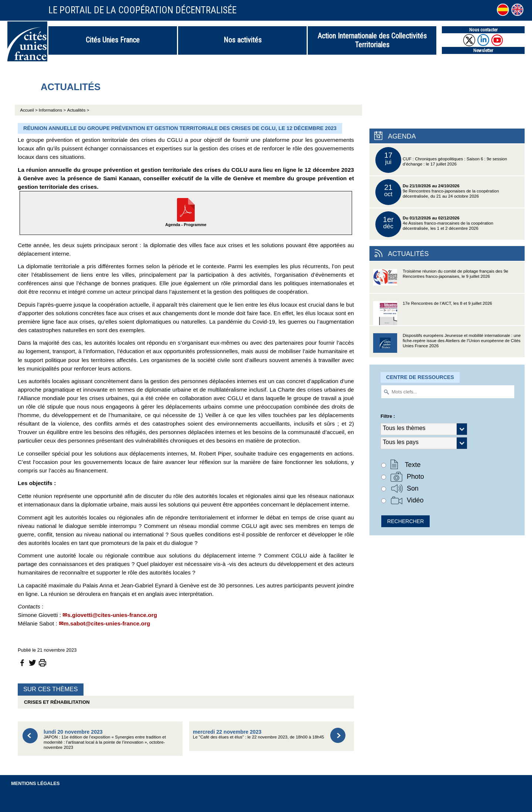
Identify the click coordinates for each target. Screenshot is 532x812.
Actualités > (78, 110)
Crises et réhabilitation (55, 702)
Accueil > (30, 110)
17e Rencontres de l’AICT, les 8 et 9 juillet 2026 (433, 313)
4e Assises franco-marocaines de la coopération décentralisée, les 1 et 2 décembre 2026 (434, 224)
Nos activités (243, 40)
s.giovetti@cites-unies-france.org (112, 615)
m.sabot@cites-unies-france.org (107, 623)
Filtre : (388, 416)
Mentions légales (35, 783)
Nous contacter (483, 30)
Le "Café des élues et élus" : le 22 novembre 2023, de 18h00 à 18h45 (258, 734)
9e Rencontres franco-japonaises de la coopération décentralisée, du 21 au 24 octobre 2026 (437, 192)
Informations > (52, 110)
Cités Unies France (113, 40)
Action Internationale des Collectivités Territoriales (372, 40)
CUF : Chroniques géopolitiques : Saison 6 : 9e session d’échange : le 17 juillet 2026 (441, 160)
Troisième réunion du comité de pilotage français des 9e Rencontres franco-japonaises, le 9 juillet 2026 (441, 281)
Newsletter (483, 50)
